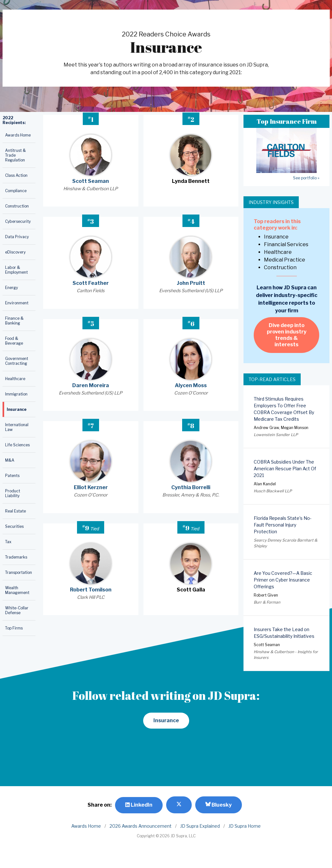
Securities (14, 526)
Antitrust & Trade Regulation (15, 155)
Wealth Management (17, 590)
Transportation (19, 572)
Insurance (17, 409)
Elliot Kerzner (91, 487)
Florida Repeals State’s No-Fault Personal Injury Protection (283, 525)
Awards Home (18, 135)
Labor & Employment (16, 270)
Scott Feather (91, 283)
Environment (17, 303)
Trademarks (16, 557)
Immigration (16, 394)
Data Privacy (17, 237)
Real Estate (15, 511)
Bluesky (219, 805)
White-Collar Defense (17, 610)
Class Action (16, 175)
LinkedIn (139, 805)
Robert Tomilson (91, 590)
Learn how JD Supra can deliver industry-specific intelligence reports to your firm (287, 299)
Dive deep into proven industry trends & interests (287, 335)
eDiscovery (15, 252)
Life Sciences (17, 445)
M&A (10, 460)
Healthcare (15, 379)
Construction (17, 206)
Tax (8, 542)
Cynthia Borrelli (191, 487)
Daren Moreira (91, 385)
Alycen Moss (191, 385)
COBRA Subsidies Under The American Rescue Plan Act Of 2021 (285, 469)
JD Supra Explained (200, 826)
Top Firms (14, 628)
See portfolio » (306, 178)
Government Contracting (17, 361)
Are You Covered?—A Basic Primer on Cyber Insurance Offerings (283, 580)
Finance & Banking (14, 321)
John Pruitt (191, 283)
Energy (12, 288)
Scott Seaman (91, 181)
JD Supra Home (245, 826)
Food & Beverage (14, 341)
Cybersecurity (18, 221)
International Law (17, 427)
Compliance (16, 191)
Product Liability (13, 493)
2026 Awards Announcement (141, 826)
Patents (12, 476)
